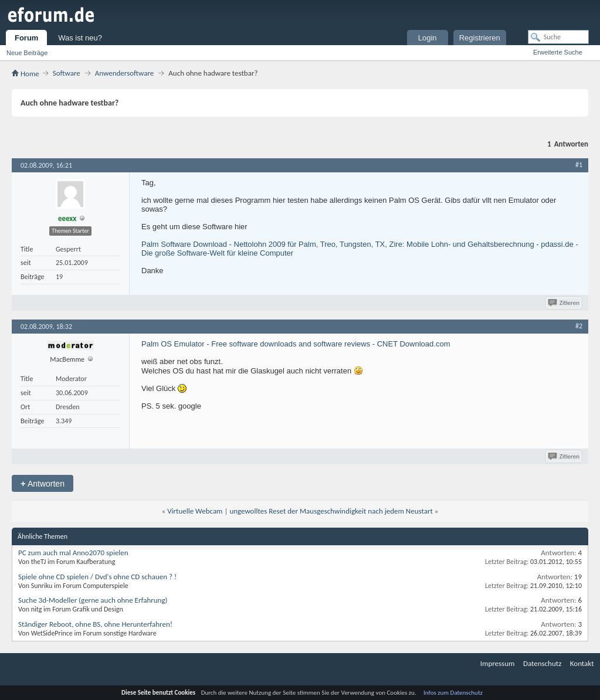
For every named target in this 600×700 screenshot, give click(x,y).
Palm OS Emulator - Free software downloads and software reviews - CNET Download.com (296, 344)
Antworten (43, 483)
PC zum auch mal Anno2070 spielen (73, 553)
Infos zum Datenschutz (453, 693)
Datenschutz (542, 663)
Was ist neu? (80, 38)
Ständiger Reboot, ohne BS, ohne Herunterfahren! (95, 624)
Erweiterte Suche (558, 52)
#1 (579, 165)
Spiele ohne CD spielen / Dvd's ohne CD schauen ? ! (97, 577)
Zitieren (565, 303)
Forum (26, 38)
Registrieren (480, 38)
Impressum (498, 663)
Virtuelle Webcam (195, 511)
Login (428, 38)
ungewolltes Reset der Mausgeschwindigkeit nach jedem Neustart (331, 511)
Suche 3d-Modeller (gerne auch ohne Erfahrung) (93, 600)
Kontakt (582, 663)
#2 (579, 326)
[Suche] (558, 37)
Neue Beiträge (27, 53)
